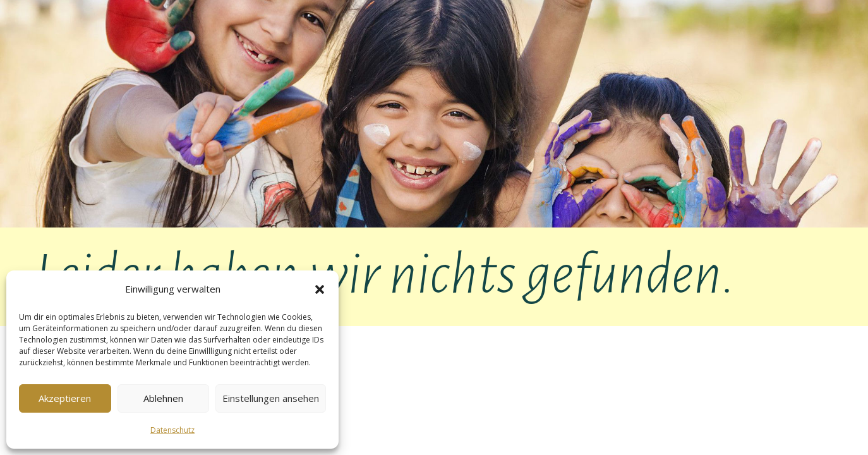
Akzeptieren (65, 398)
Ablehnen (163, 398)
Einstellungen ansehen (271, 398)
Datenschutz (172, 430)
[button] (320, 289)
